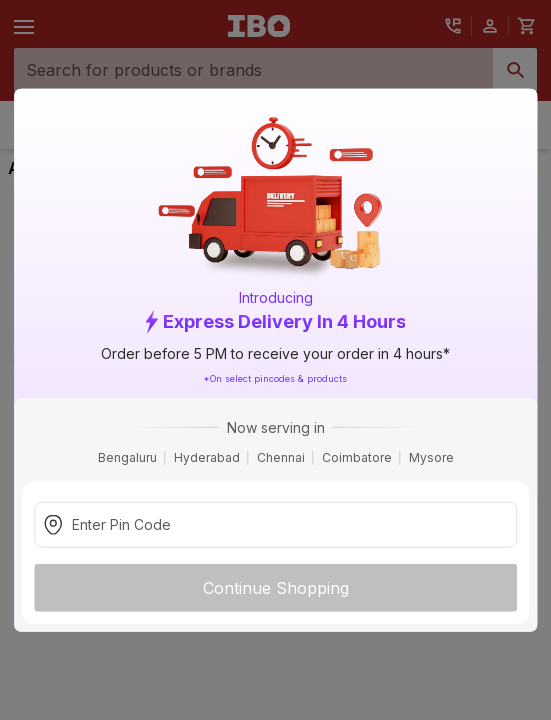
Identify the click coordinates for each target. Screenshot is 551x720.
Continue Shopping (276, 587)
